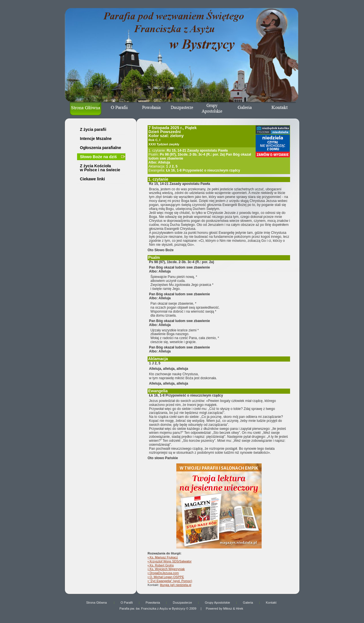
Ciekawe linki (92, 179)
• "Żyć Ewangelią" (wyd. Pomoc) (170, 581)
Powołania (153, 603)
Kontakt (271, 603)
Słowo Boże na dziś (98, 157)
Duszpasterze (182, 603)
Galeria (248, 603)
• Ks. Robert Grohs (161, 565)
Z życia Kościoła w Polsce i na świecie (100, 168)
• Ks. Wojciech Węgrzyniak (166, 569)
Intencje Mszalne (96, 139)
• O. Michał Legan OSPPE (166, 577)
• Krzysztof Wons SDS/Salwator (170, 561)
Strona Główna (97, 603)
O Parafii (127, 603)
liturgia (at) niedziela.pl (175, 585)
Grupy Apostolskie (217, 603)
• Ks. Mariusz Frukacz (163, 557)
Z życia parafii (93, 129)
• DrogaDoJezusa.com (163, 573)
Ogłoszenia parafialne (101, 148)
